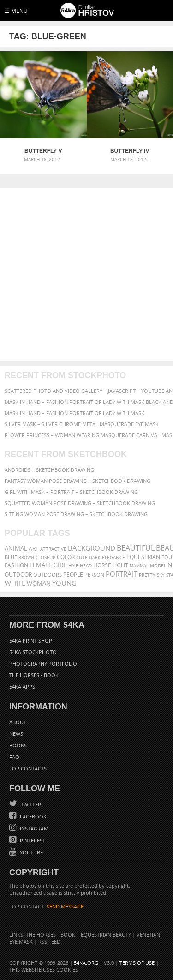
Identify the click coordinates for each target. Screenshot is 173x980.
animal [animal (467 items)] (16, 549)
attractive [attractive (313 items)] (53, 549)
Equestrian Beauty (106, 935)
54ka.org (86, 963)
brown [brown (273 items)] (26, 557)
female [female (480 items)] (41, 565)
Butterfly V (43, 151)
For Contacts (28, 768)
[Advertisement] (86, 275)
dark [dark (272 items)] (95, 557)
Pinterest (32, 840)
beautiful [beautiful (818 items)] (136, 548)
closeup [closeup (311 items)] (45, 557)
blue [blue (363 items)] (11, 557)
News (16, 734)
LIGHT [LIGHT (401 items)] (120, 565)
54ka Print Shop (31, 640)
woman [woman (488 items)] (39, 584)
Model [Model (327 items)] (158, 565)
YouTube (31, 852)
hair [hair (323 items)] (73, 565)
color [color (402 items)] (66, 557)
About (18, 722)
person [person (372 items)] (94, 574)
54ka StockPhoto (33, 652)
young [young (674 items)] (64, 583)
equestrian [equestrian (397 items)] (143, 557)
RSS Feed (49, 941)
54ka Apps (22, 687)
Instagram (33, 828)
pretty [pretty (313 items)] (147, 575)
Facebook (33, 816)
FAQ (14, 757)
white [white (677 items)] (15, 583)
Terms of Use (137, 963)
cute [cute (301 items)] (82, 557)
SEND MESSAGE (65, 906)
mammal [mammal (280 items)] (139, 566)
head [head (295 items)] (86, 566)
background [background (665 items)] (92, 548)
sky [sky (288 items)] (161, 575)
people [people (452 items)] (73, 574)
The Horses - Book (34, 675)
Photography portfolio (43, 664)
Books (18, 745)
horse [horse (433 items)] (102, 565)
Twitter (30, 804)
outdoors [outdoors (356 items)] (48, 575)
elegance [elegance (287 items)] (113, 557)
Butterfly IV (130, 151)
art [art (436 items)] (34, 549)
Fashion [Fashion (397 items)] (16, 565)
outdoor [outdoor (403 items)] (18, 574)
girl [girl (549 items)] (60, 565)
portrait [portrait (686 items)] (122, 574)
